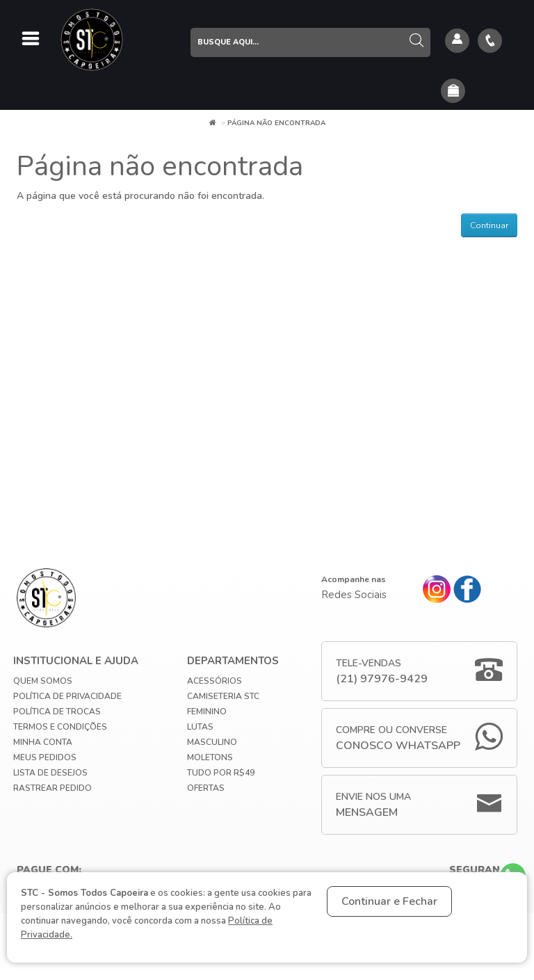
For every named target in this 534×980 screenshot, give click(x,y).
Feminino (207, 712)
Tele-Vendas (382, 672)
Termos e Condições (60, 727)
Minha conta (43, 742)
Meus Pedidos (45, 757)
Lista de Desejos (50, 773)
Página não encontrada (276, 123)
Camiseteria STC (223, 696)
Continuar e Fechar (389, 901)
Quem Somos (43, 681)
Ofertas (206, 788)
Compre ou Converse (398, 738)
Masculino (212, 742)
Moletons (210, 757)
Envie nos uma (373, 805)
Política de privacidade (67, 696)
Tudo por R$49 (221, 773)
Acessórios (215, 681)
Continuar (489, 225)
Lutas (200, 727)
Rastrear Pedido (52, 788)
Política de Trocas (57, 712)
